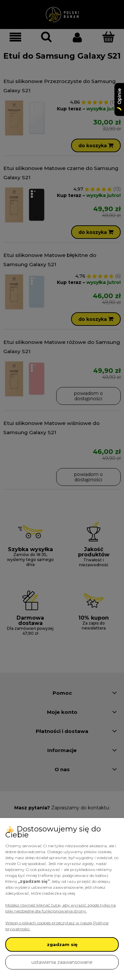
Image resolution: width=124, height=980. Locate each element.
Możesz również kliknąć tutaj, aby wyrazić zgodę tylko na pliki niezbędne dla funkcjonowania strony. (61, 908)
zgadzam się (62, 944)
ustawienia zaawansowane (62, 962)
